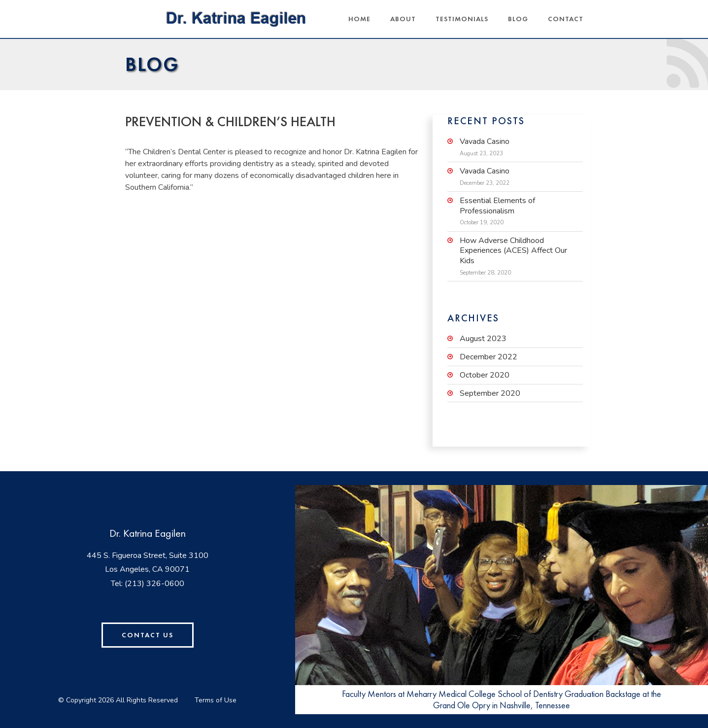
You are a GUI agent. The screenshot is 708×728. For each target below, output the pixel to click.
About (403, 19)
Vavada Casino (485, 142)
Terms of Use (216, 700)
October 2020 (485, 375)
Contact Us (148, 635)
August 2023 (483, 339)
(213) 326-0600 (154, 584)
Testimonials (462, 19)
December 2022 (489, 357)
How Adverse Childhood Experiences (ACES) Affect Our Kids (513, 251)
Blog (518, 19)
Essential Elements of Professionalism (497, 206)
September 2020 (490, 394)
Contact (566, 19)
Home (359, 19)
